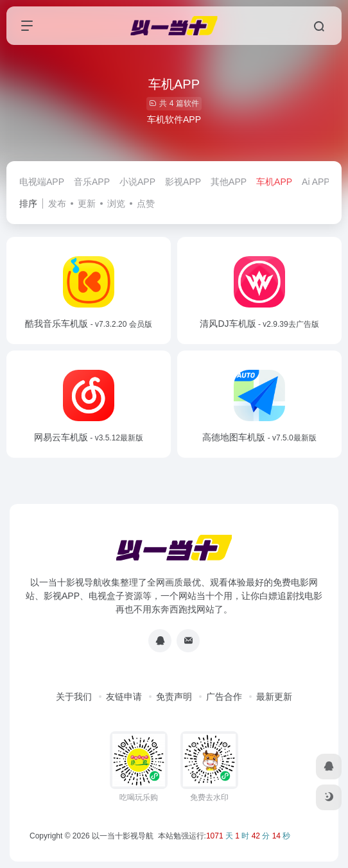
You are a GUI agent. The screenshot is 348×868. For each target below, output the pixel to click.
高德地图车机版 (259, 437)
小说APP (137, 182)
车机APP (274, 182)
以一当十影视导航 (123, 836)
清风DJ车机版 (259, 324)
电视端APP (42, 182)
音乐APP (92, 182)
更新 (87, 204)
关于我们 (74, 697)
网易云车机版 (89, 437)
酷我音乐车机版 (88, 324)
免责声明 (174, 697)
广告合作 (224, 697)
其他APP (229, 182)
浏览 (116, 204)
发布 (57, 204)
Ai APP (316, 182)
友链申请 (124, 697)
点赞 (146, 204)
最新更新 (274, 697)
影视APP (183, 182)
